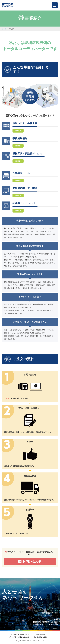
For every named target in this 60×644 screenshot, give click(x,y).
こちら (7, 398)
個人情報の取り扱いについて (21, 635)
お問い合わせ (30, 561)
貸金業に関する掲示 (41, 637)
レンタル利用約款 (40, 635)
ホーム (4, 29)
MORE (18, 131)
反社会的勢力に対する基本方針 (20, 637)
